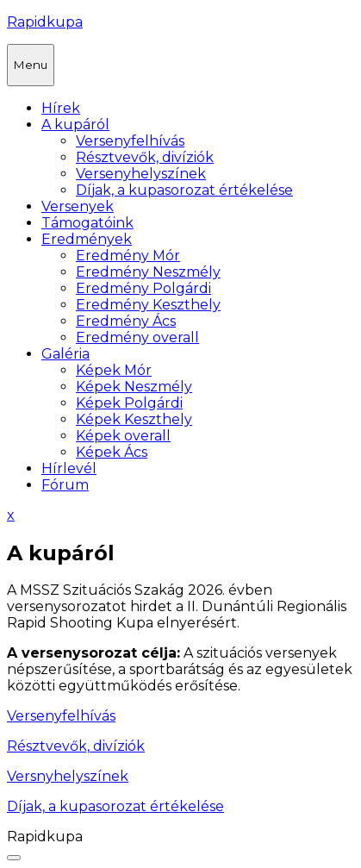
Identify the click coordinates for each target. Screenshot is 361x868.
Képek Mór (114, 370)
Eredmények (87, 239)
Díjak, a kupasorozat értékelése (184, 190)
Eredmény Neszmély (148, 272)
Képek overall (123, 436)
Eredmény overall (137, 337)
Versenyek (78, 206)
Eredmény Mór (128, 256)
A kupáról (75, 125)
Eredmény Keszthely (148, 305)
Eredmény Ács (126, 321)
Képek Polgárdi (129, 403)
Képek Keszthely (134, 419)
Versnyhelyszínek (68, 776)
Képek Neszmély (134, 387)
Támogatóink (87, 223)
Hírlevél (69, 468)
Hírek (61, 108)
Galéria (65, 354)
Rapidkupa (45, 22)
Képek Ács (112, 452)
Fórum (65, 485)
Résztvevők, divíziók (145, 157)
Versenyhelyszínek (141, 174)
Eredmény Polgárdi (143, 288)
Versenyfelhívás (130, 141)
